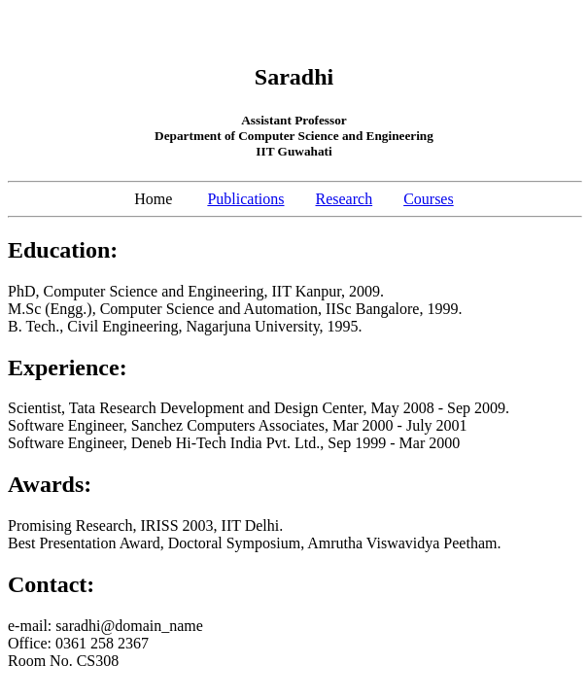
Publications (245, 199)
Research (345, 199)
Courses (429, 199)
